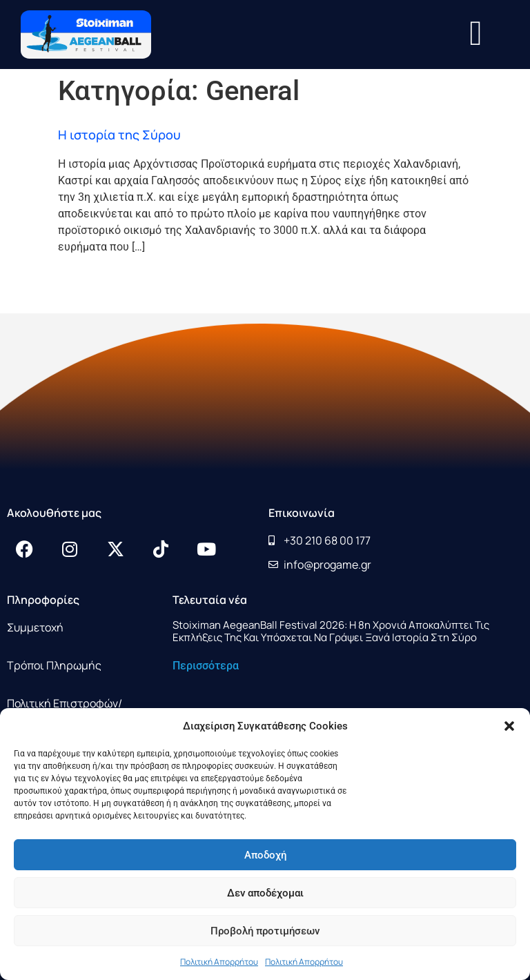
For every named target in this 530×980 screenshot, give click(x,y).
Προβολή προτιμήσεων (265, 931)
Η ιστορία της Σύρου (119, 135)
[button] (509, 726)
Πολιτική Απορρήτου (219, 962)
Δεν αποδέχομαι (265, 893)
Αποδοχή (265, 855)
